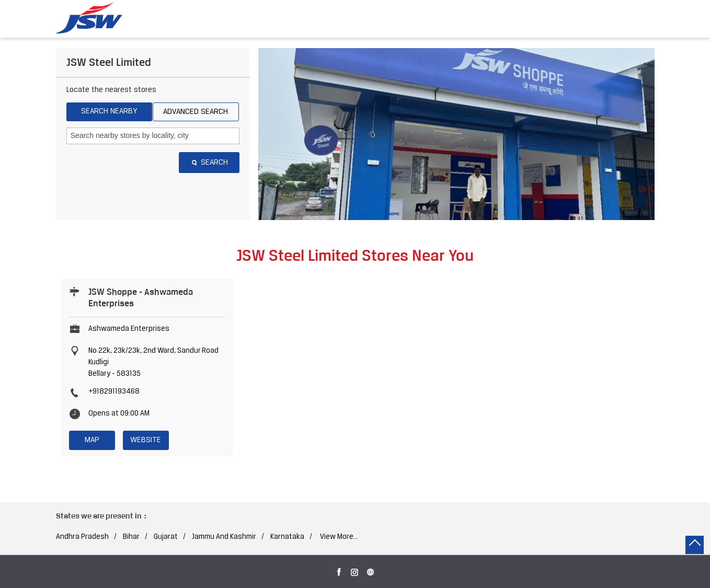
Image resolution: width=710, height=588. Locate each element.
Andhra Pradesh (82, 537)
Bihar (131, 537)
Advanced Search (196, 112)
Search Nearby (109, 111)
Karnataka (287, 537)
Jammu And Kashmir (224, 537)
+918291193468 (114, 392)
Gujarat (166, 537)
